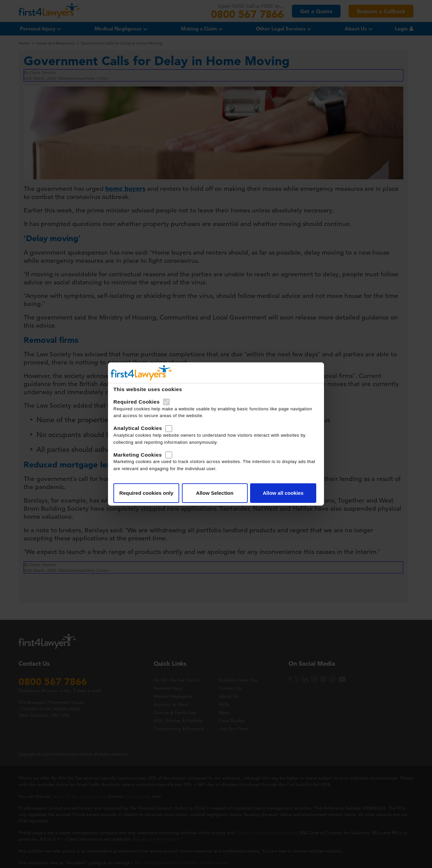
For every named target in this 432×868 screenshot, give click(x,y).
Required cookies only (146, 493)
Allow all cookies (283, 493)
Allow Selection (215, 493)
